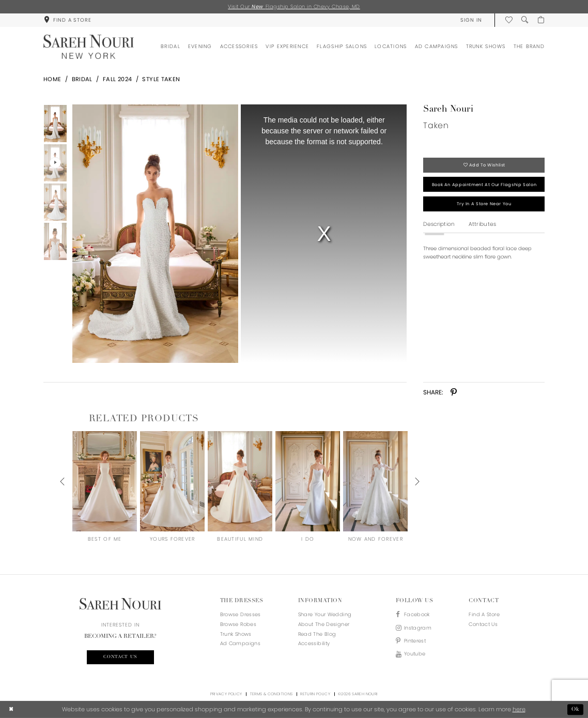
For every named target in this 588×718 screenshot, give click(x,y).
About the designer (324, 624)
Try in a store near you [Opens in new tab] (484, 204)
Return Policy (315, 694)
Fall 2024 (117, 79)
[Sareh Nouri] (89, 47)
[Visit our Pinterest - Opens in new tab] (414, 641)
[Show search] (525, 20)
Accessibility (314, 643)
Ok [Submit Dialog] (576, 709)
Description (439, 224)
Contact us (120, 657)
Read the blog (317, 634)
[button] (471, 20)
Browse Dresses (241, 614)
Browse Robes (238, 624)
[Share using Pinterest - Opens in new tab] (454, 392)
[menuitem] (67, 20)
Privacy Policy (226, 694)
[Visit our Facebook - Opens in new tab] (414, 615)
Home (52, 79)
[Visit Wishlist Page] (509, 20)
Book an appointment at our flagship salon (484, 185)
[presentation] (105, 481)
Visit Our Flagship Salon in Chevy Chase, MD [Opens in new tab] (294, 6)
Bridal (82, 79)
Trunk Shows (236, 634)
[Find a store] (67, 20)
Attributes (483, 224)
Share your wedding (325, 614)
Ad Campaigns (240, 643)
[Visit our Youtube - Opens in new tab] (414, 654)
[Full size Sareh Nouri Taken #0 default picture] (155, 234)
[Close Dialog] (11, 710)
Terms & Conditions (272, 694)
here (519, 709)
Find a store (484, 614)
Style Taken (161, 79)
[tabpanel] (154, 234)
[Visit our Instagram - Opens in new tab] (414, 628)
